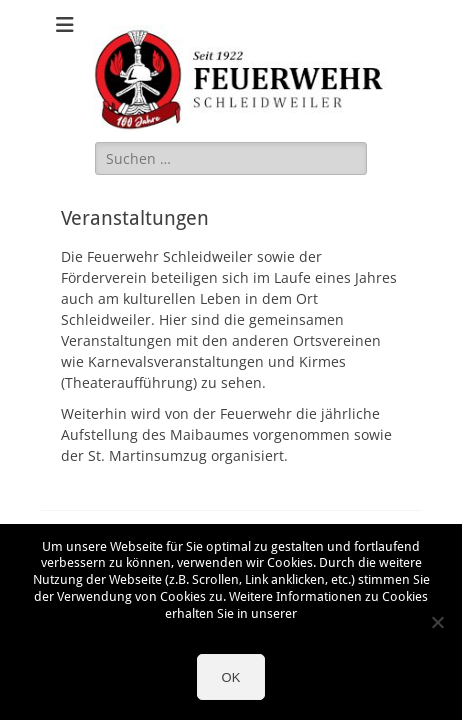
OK (231, 677)
